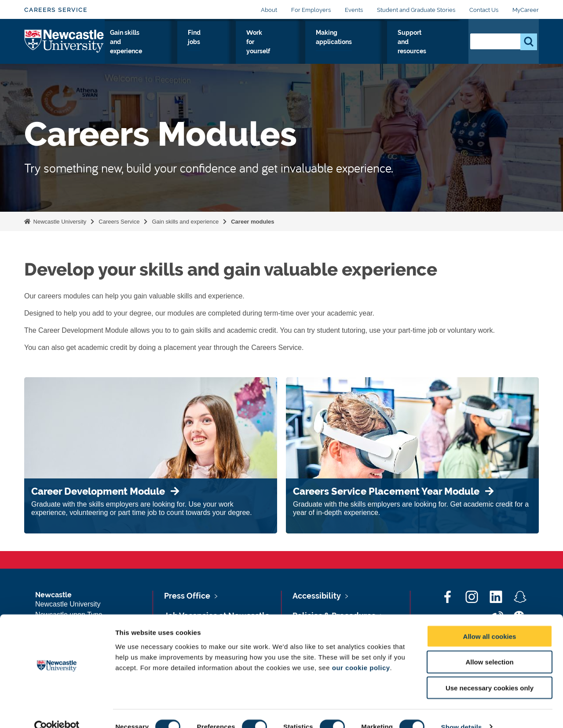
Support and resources (427, 48)
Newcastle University (59, 222)
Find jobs (261, 48)
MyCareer (526, 10)
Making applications (363, 48)
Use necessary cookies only (490, 672)
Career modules (252, 222)
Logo (64, 46)
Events (354, 10)
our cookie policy (361, 651)
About (269, 10)
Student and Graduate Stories (416, 10)
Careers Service (56, 10)
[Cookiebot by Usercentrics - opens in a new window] (57, 711)
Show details (462, 711)
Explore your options (136, 48)
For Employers (311, 10)
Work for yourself (305, 48)
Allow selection (489, 646)
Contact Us (484, 10)
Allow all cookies (490, 620)
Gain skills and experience (206, 48)
